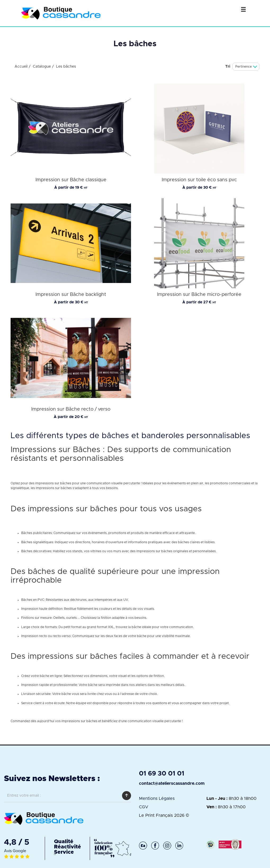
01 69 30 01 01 (162, 774)
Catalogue (42, 67)
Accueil (21, 67)
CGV (144, 807)
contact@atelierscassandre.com (172, 783)
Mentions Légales (157, 799)
